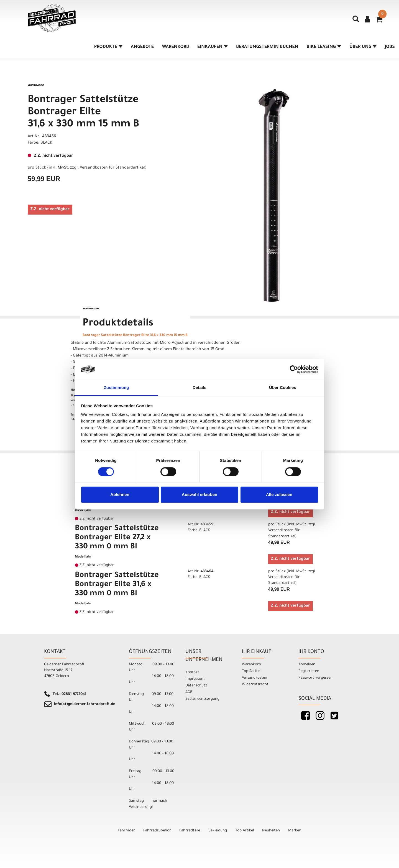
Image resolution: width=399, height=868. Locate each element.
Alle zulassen (279, 495)
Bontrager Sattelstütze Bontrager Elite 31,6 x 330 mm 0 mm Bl (117, 585)
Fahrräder (126, 831)
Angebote (142, 47)
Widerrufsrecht (255, 685)
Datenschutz (196, 686)
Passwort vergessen (315, 678)
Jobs (390, 47)
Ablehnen (120, 495)
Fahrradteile (190, 831)
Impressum (195, 679)
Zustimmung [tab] (117, 388)
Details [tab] (199, 388)
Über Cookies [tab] (283, 388)
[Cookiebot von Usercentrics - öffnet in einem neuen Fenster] (294, 369)
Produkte (108, 47)
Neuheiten (271, 831)
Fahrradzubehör (157, 831)
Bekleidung (218, 831)
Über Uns (363, 47)
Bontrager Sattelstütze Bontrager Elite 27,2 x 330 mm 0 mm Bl (117, 538)
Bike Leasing (324, 47)
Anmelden (307, 665)
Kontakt (192, 672)
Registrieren (309, 671)
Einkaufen (213, 47)
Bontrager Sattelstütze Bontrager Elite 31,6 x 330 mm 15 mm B (83, 113)
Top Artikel (251, 671)
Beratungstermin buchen (267, 47)
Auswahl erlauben (199, 495)
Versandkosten (255, 678)
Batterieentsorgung (202, 699)
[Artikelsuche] (356, 21)
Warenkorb (176, 47)
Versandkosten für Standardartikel (112, 168)
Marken (295, 831)
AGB (189, 692)
